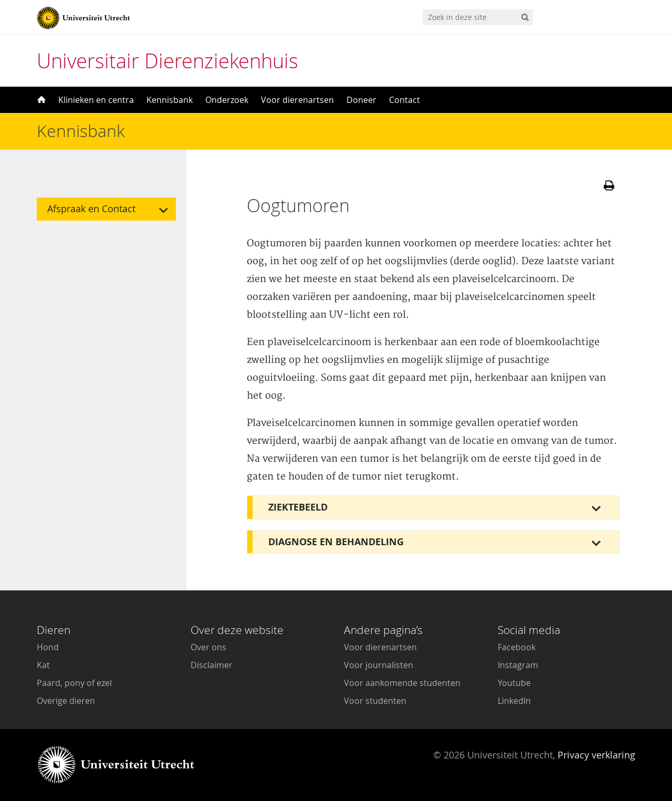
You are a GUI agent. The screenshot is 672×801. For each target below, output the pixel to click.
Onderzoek (227, 100)
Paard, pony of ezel (74, 683)
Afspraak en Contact (91, 209)
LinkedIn (514, 701)
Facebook (517, 647)
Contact (405, 100)
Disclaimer (212, 665)
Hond (48, 647)
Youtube (514, 683)
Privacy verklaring (596, 755)
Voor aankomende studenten (402, 683)
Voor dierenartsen (297, 100)
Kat (43, 665)
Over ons (208, 647)
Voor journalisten (379, 665)
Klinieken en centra (96, 100)
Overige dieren (66, 701)
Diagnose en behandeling (336, 542)
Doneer (361, 100)
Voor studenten (375, 701)
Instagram (518, 665)
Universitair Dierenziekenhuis (167, 61)
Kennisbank (170, 100)
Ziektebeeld (298, 507)
